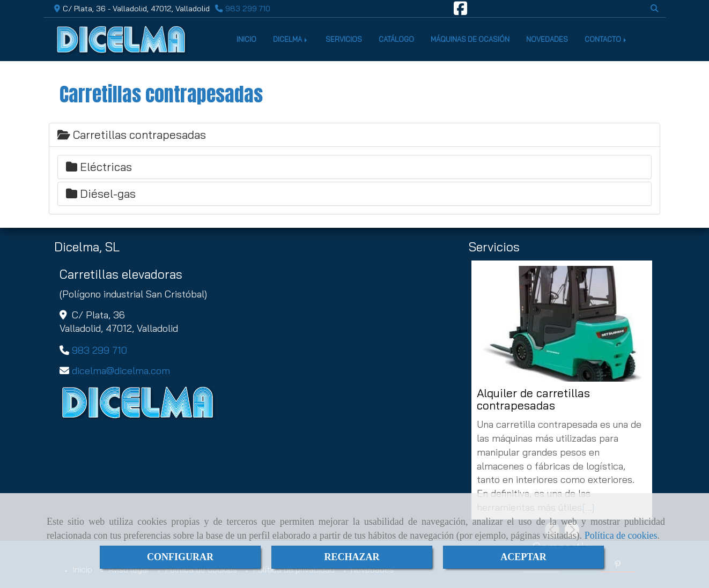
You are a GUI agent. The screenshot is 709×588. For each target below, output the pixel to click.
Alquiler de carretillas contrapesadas (533, 400)
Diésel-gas (101, 193)
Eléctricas (99, 167)
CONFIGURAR (180, 557)
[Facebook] (460, 11)
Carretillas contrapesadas (132, 135)
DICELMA (291, 39)
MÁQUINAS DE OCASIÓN (470, 39)
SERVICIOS (344, 39)
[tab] (354, 135)
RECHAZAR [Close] (352, 557)
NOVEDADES (547, 39)
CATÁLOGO (396, 39)
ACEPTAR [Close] (523, 557)
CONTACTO (606, 39)
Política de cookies (621, 535)
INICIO (246, 39)
